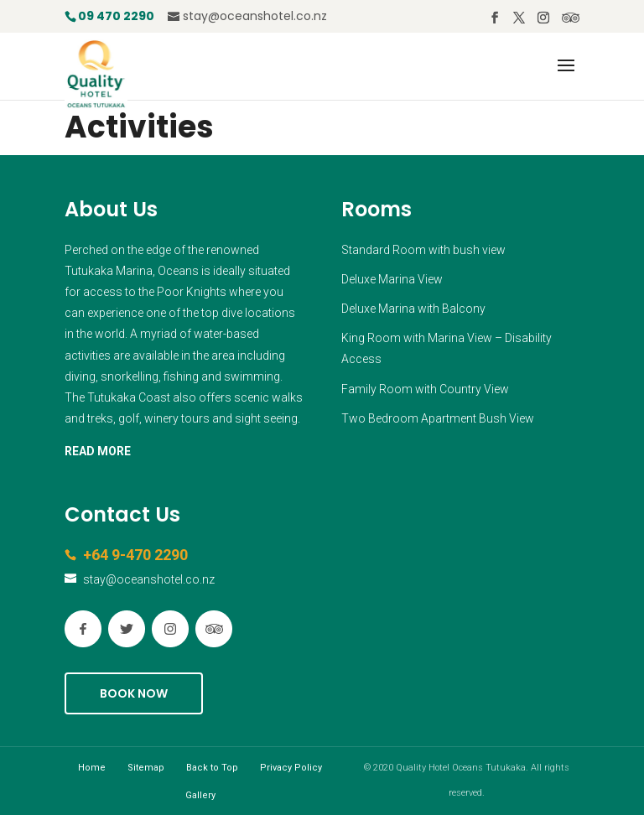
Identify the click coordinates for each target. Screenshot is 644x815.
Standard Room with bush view (423, 250)
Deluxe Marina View (392, 279)
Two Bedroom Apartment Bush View (438, 418)
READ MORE (98, 451)
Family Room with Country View (425, 389)
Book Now (134, 693)
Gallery (200, 795)
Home (92, 768)
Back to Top (212, 768)
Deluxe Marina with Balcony (413, 309)
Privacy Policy (291, 768)
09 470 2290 (116, 16)
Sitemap (146, 768)
